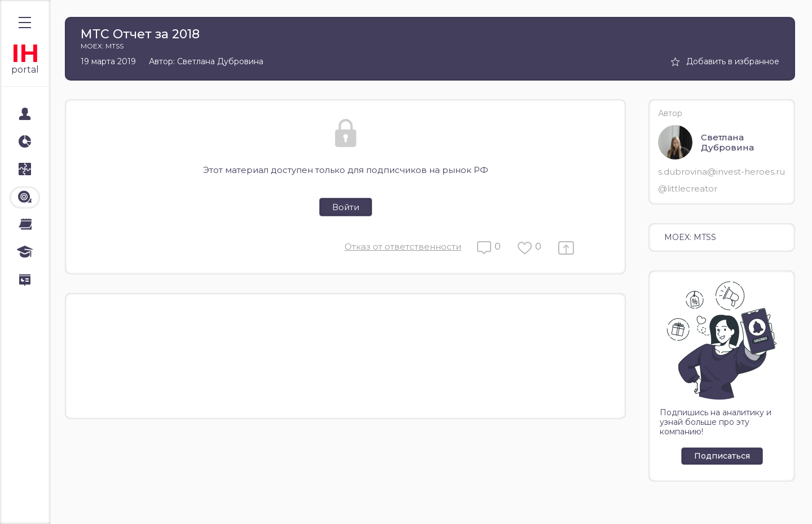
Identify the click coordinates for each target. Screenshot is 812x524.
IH (25, 53)
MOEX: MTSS (690, 237)
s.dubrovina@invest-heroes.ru (721, 172)
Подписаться (722, 456)
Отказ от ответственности (403, 247)
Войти (346, 207)
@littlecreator (688, 188)
